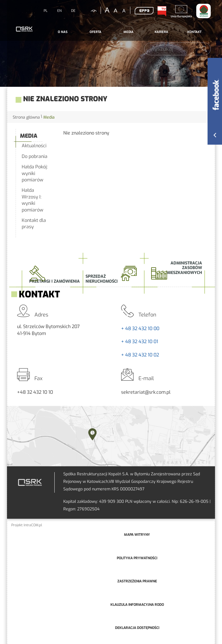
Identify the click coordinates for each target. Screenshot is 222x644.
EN (59, 11)
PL (46, 11)
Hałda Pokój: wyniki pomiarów (35, 173)
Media (128, 32)
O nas (63, 32)
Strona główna (26, 117)
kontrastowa (90, 11)
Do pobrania (35, 156)
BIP (162, 11)
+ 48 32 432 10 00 (140, 329)
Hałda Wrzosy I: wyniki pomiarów (33, 200)
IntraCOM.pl (33, 525)
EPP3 (144, 11)
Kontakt (194, 32)
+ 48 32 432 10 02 (140, 355)
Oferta (96, 32)
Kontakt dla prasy (34, 223)
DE (73, 11)
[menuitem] (62, 32)
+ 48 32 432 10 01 (140, 342)
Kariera (161, 32)
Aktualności (34, 146)
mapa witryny (137, 535)
